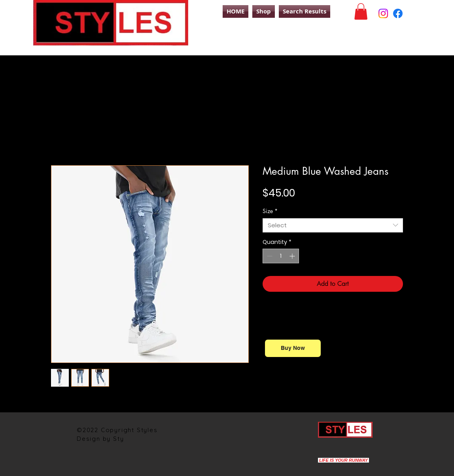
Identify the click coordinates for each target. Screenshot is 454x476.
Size (270, 211)
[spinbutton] (281, 256)
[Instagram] (383, 13)
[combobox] (333, 225)
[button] (361, 11)
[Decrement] (269, 256)
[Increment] (293, 256)
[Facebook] (398, 13)
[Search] (412, 41)
